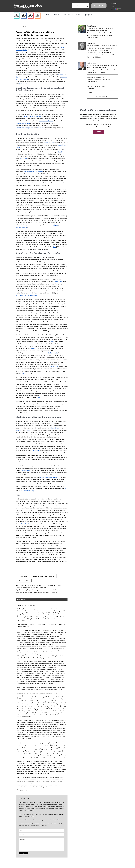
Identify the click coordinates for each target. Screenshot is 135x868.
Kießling (30, 295)
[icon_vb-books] (38, 13)
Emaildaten (19, 430)
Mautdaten (29, 430)
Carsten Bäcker (62, 145)
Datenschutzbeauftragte (23, 123)
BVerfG (60, 152)
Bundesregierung (29, 116)
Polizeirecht (106, 79)
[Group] (28, 4)
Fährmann (47, 143)
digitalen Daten (54, 428)
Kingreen (56, 225)
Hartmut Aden (91, 63)
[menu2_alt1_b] (31, 13)
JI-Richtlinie (35, 451)
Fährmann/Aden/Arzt (21, 227)
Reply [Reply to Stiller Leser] (22, 790)
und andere (38, 116)
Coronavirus (90, 79)
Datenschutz (98, 79)
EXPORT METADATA (24, 581)
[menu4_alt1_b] (17, 13)
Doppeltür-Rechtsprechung (30, 524)
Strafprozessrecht (92, 82)
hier (59, 75)
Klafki (35, 295)
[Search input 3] (78, 6)
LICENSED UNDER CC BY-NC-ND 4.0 (44, 576)
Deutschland (91, 88)
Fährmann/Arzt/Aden (21, 295)
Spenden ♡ (99, 132)
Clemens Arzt (91, 43)
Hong (52, 143)
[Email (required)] (42, 835)
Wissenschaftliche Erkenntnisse (33, 172)
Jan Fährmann (91, 26)
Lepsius (18, 147)
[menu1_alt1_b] (24, 13)
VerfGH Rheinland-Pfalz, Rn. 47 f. (50, 477)
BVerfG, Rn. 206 (53, 366)
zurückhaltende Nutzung (46, 121)
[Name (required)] (42, 830)
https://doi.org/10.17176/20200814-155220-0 (43, 592)
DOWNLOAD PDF (23, 576)
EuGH (56, 353)
